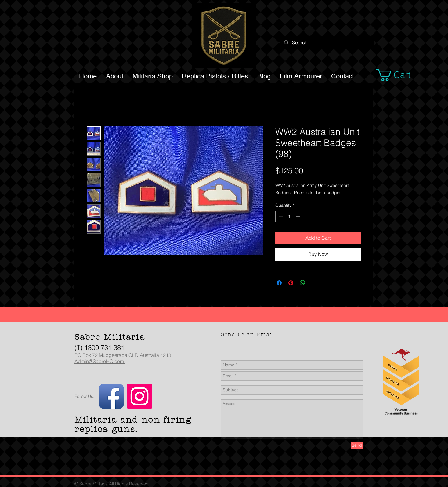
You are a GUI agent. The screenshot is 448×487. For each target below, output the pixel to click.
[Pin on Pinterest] (291, 283)
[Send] (357, 445)
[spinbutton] (289, 216)
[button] (401, 75)
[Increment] (299, 216)
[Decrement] (280, 216)
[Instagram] (139, 396)
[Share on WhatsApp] (302, 283)
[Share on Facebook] (279, 283)
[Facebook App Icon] (111, 396)
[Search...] (326, 42)
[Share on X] (314, 283)
